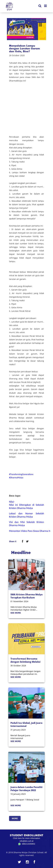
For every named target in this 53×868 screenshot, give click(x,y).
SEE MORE (16, 613)
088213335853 (26, 844)
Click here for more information (26, 838)
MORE (15, 818)
